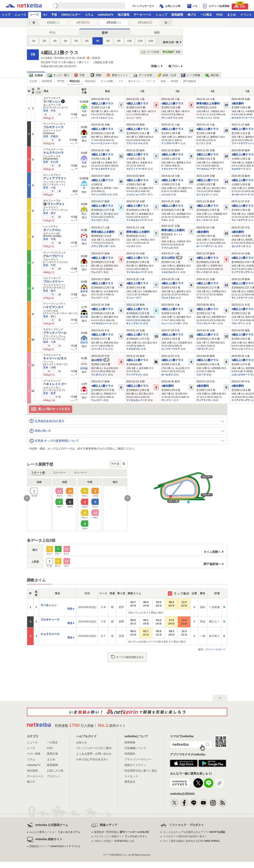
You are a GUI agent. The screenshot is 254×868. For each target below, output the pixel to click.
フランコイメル (134, 143)
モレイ (84, 266)
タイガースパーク (241, 195)
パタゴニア (202, 349)
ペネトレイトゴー (55, 384)
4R (66, 41)
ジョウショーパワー (137, 195)
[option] (77, 505)
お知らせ (82, 742)
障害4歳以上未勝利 (208, 103)
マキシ (165, 220)
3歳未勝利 (238, 103)
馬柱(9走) (90, 81)
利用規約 (130, 754)
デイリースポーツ (216, 649)
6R (87, 41)
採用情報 (130, 742)
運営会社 (130, 782)
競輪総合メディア (55, 846)
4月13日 (114, 22)
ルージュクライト (141, 613)
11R (140, 41)
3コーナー (60, 473)
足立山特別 (172, 258)
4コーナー (81, 473)
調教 (96, 75)
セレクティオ (238, 246)
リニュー (131, 118)
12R (151, 41)
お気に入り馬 (55, 771)
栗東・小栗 (49, 342)
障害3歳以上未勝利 (173, 230)
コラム (89, 15)
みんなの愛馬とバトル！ (55, 832)
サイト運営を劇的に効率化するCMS (192, 841)
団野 (84, 137)
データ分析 (143, 75)
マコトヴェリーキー (207, 323)
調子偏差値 (190, 81)
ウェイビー (97, 220)
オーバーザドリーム (207, 246)
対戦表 (174, 81)
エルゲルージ (238, 169)
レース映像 (191, 75)
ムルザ (84, 394)
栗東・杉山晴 (51, 162)
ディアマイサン (204, 400)
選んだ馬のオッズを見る (51, 409)
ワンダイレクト (99, 375)
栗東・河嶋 (49, 367)
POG (220, 15)
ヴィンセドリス (169, 118)
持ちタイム (134, 81)
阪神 (105, 33)
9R (119, 41)
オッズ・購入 (59, 75)
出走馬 (33, 81)
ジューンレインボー (172, 323)
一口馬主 (206, 15)
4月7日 (83, 22)
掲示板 (212, 75)
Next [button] (128, 498)
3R (55, 41)
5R (76, 41)
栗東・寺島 (49, 111)
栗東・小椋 (49, 188)
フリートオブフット (242, 143)
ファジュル (167, 248)
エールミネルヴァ (100, 169)
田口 (84, 214)
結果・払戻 (167, 75)
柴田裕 (84, 291)
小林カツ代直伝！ (114, 841)
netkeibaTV (106, 15)
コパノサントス (99, 349)
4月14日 (145, 22)
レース (35, 14)
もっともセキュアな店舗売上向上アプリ (194, 832)
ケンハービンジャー (102, 143)
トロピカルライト (171, 272)
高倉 (84, 163)
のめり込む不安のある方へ (92, 759)
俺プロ (192, 15)
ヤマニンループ (239, 349)
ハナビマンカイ (53, 307)
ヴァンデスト (54, 204)
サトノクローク (204, 220)
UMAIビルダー (71, 15)
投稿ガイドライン (135, 765)
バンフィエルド (99, 118)
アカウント (54, 776)
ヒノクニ (201, 143)
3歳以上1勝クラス (242, 129)
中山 (52, 32)
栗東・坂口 (49, 316)
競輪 (240, 6)
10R (129, 41)
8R (108, 41)
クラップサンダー (100, 246)
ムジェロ (166, 195)
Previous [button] (27, 498)
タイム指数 (107, 81)
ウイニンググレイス (102, 195)
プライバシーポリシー (138, 759)
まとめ (231, 15)
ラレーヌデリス (239, 220)
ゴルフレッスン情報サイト (121, 836)
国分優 (84, 317)
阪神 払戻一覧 (171, 42)
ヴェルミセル (168, 298)
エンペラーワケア (171, 349)
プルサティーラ (53, 127)
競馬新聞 (177, 15)
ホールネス (167, 375)
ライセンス (131, 776)
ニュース (20, 15)
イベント (246, 15)
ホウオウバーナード (242, 118)
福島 (157, 32)
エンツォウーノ (204, 195)
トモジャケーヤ (169, 169)
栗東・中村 (49, 265)
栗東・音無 (49, 239)
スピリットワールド (137, 169)
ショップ (161, 15)
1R (34, 41)
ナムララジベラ (53, 153)
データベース (142, 15)
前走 (70, 609)
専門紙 (61, 81)
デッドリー (167, 400)
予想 (54, 15)
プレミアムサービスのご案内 (94, 748)
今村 (84, 111)
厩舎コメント (117, 75)
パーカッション (204, 118)
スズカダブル (133, 349)
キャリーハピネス (55, 358)
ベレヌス (131, 246)
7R (98, 41)
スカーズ (201, 375)
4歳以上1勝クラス (102, 103)
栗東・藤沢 (49, 213)
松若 (84, 240)
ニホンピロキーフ (241, 375)
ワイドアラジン (134, 375)
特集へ (155, 66)
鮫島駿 (84, 368)
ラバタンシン (52, 101)
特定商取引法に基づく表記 (141, 771)
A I (45, 15)
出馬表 (36, 75)
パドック (151, 81)
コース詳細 (150, 52)
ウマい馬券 (34, 754)
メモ (121, 81)
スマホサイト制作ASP (185, 836)
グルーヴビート (53, 256)
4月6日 (53, 22)
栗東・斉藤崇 (51, 136)
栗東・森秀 (49, 393)
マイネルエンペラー (207, 169)
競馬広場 (52, 754)
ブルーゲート (238, 323)
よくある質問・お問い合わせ (94, 754)
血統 (163, 81)
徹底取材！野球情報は (122, 832)
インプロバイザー (171, 143)
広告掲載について (135, 748)
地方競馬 (124, 15)
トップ (6, 15)
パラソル (136, 642)
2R (44, 41)
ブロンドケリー (53, 282)
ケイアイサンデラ (241, 272)
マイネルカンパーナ (137, 220)
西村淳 (84, 343)
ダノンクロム (52, 230)
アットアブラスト (55, 178)
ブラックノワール (55, 333)
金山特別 (100, 360)
